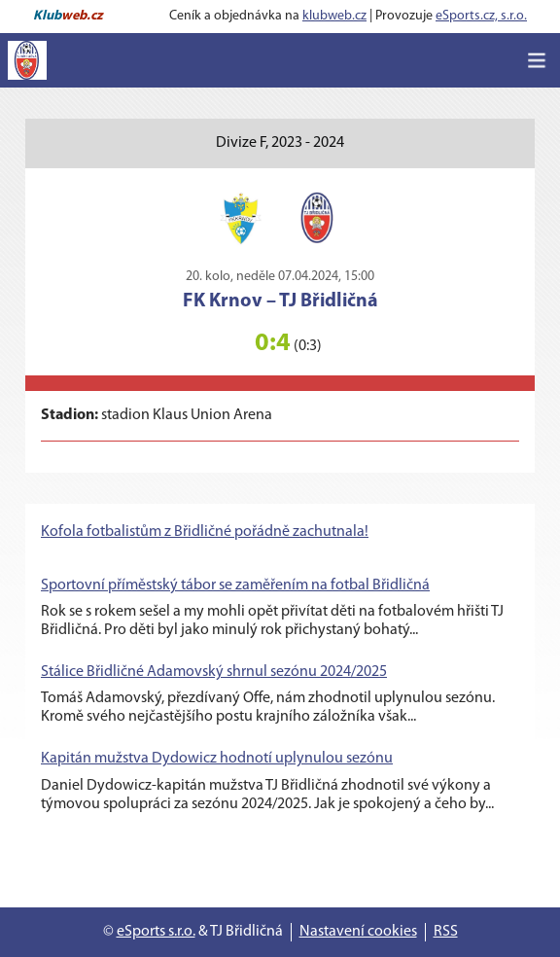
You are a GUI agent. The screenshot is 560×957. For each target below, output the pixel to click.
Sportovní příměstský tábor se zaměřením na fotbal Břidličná (235, 585)
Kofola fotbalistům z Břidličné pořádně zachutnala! (205, 532)
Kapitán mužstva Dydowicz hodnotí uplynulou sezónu (217, 759)
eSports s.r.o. (156, 932)
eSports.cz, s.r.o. (481, 16)
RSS (446, 932)
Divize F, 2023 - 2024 (280, 143)
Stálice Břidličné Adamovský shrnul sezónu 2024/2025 (214, 672)
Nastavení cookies (358, 932)
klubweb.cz (334, 16)
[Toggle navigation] (537, 60)
